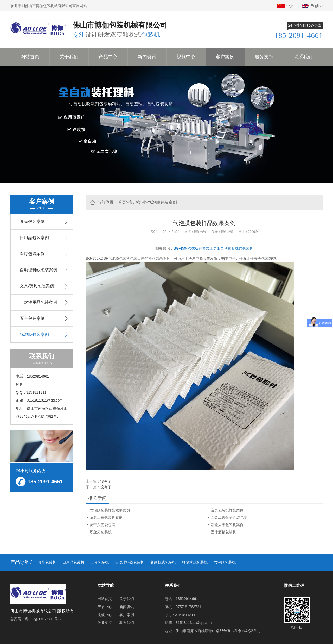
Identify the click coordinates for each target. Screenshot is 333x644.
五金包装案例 (32, 318)
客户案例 (225, 57)
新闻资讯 (147, 57)
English (312, 6)
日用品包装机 (73, 562)
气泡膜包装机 (225, 562)
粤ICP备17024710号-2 (43, 619)
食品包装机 (47, 562)
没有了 (106, 481)
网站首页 (30, 57)
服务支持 (264, 57)
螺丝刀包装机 (101, 532)
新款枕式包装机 (163, 562)
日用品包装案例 (34, 238)
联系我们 (303, 57)
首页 (122, 202)
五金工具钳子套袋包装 (229, 517)
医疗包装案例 (32, 254)
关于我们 (69, 57)
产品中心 (108, 57)
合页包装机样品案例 (227, 510)
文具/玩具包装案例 (37, 286)
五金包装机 (100, 562)
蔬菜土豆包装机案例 (106, 517)
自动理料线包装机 (130, 562)
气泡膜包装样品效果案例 (110, 510)
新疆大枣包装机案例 (227, 525)
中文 (286, 6)
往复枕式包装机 (195, 562)
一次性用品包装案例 (39, 302)
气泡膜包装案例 (162, 202)
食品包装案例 (32, 221)
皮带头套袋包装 (103, 525)
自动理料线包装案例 (39, 270)
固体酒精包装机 (223, 532)
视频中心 (186, 57)
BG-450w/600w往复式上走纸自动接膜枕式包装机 (213, 248)
